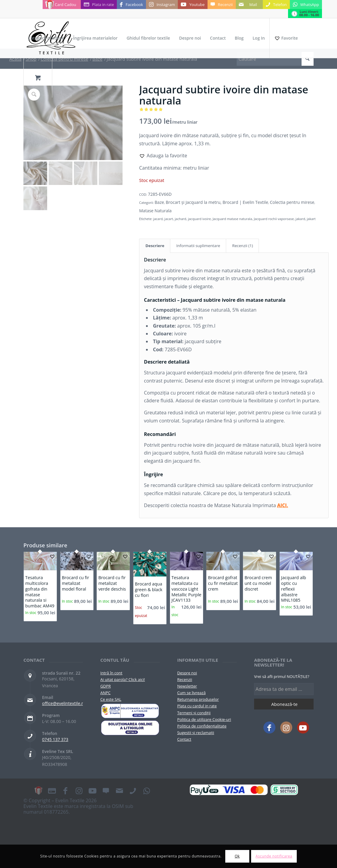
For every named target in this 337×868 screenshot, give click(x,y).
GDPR (106, 686)
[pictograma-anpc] (130, 711)
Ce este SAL (111, 699)
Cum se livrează (191, 693)
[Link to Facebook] (131, 5)
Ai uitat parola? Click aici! (123, 679)
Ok (237, 856)
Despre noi (187, 673)
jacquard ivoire (199, 219)
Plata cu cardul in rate (197, 706)
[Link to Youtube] (193, 5)
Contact (184, 739)
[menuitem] (46, 38)
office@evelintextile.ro (64, 703)
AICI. (283, 505)
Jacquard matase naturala (232, 219)
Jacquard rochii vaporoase (274, 219)
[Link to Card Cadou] (62, 5)
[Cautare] (275, 59)
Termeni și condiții (194, 713)
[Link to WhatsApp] (306, 5)
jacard (158, 219)
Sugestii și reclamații (196, 733)
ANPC (105, 693)
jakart (311, 219)
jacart (169, 219)
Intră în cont (111, 673)
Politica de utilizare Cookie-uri (204, 719)
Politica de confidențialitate (202, 726)
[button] (163, 156)
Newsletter (187, 686)
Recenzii (185, 679)
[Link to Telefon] (276, 5)
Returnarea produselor (198, 699)
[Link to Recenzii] (222, 5)
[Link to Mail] (249, 5)
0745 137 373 (55, 739)
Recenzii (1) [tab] (243, 246)
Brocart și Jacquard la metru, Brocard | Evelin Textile (217, 202)
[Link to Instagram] (162, 5)
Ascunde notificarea (274, 856)
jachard (181, 219)
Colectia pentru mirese (292, 202)
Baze (159, 202)
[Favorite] (286, 38)
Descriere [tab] (155, 246)
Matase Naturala (155, 211)
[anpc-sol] (130, 728)
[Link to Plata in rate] (99, 5)
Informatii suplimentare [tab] (198, 246)
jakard (300, 219)
